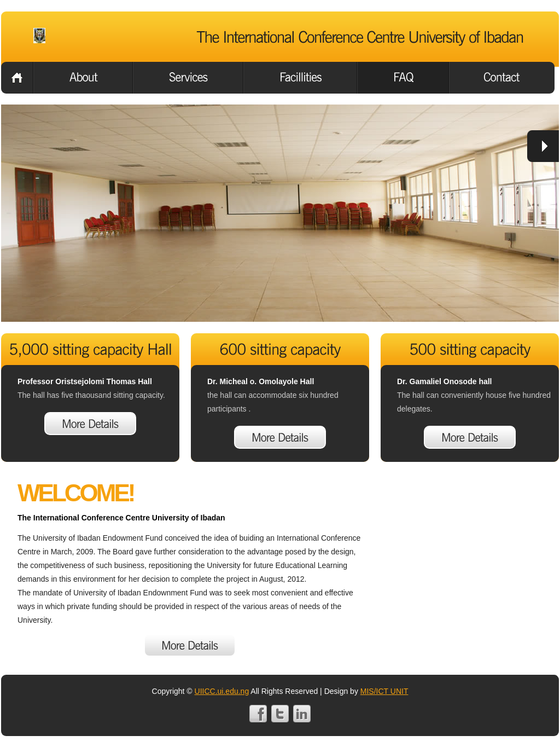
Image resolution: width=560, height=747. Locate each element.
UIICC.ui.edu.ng (222, 691)
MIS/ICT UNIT (384, 691)
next (543, 146)
